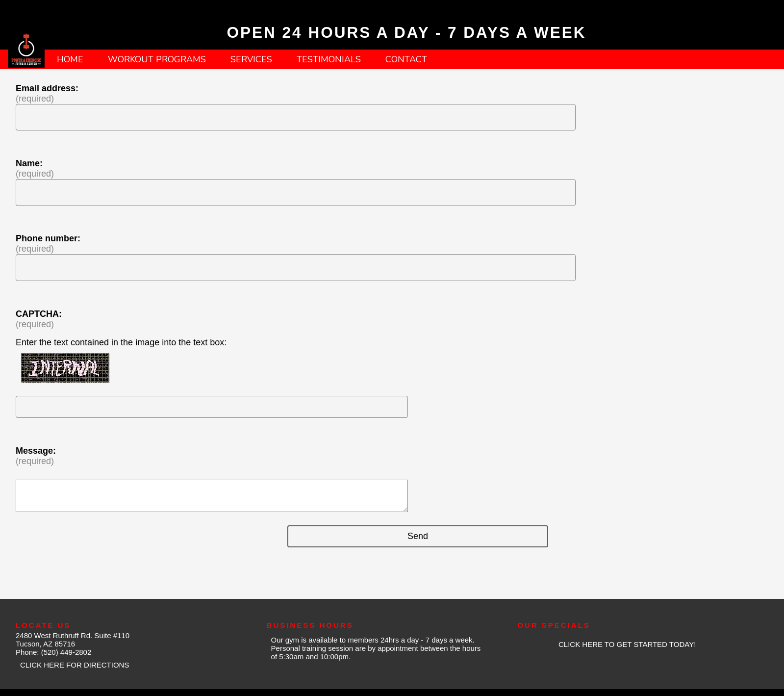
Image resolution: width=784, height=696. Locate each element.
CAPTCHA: (39, 314)
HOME (70, 59)
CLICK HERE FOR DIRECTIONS (75, 665)
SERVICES (251, 59)
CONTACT (406, 59)
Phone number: (48, 238)
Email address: (47, 88)
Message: (36, 451)
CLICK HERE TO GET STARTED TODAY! (627, 644)
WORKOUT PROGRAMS (157, 59)
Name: (29, 163)
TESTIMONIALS (329, 59)
